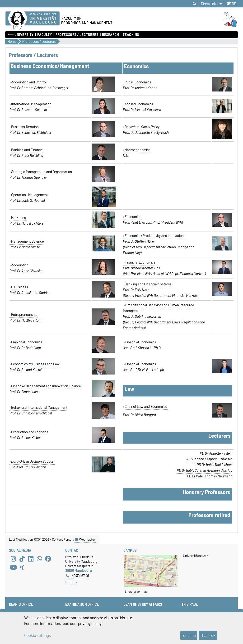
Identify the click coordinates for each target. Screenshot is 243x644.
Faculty (44, 35)
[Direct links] (211, 4)
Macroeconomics (138, 150)
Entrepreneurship (24, 315)
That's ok (208, 635)
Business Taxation (25, 127)
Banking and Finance (27, 150)
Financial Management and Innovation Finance (46, 386)
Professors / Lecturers (77, 35)
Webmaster (85, 539)
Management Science (28, 241)
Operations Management (30, 195)
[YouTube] (13, 567)
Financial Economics (140, 262)
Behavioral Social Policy (142, 127)
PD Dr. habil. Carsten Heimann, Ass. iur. (204, 471)
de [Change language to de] (231, 4)
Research (110, 35)
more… (72, 582)
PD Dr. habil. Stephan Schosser (210, 459)
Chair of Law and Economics (146, 407)
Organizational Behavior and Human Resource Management (159, 308)
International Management (31, 104)
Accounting (20, 265)
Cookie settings (37, 635)
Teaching (131, 35)
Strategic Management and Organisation (42, 172)
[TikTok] (22, 559)
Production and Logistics (30, 432)
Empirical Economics (27, 342)
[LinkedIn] (31, 559)
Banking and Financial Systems (148, 284)
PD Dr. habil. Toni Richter (214, 465)
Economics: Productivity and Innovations (155, 236)
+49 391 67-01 (77, 576)
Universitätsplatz (196, 556)
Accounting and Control (29, 82)
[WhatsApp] (39, 559)
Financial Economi (140, 342)
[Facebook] (48, 559)
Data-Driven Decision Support (33, 461)
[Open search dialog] (194, 4)
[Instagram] (13, 559)
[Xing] (22, 567)
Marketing (19, 218)
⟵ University (21, 35)
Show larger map (136, 592)
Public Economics (138, 82)
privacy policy (90, 624)
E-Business (20, 287)
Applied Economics (139, 104)
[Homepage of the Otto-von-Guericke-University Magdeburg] (33, 21)
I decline (189, 635)
